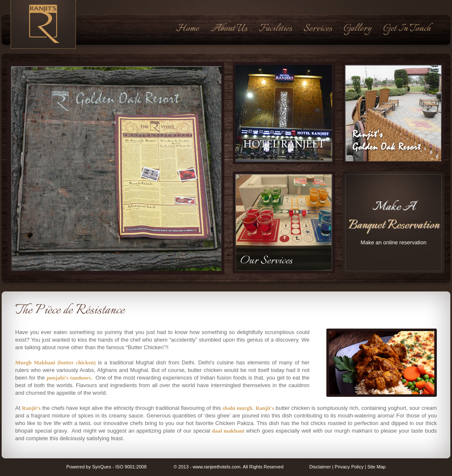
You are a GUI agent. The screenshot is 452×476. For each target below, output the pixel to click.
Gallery (358, 29)
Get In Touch (407, 29)
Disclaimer (320, 467)
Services (318, 29)
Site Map (376, 467)
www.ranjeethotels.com (217, 467)
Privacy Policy (349, 467)
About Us (229, 29)
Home (188, 29)
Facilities (275, 29)
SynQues (101, 467)
